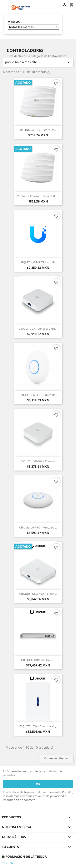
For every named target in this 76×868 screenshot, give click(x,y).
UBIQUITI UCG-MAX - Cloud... (38, 594)
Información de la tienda (24, 857)
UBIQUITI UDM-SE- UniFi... (38, 660)
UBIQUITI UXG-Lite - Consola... (38, 461)
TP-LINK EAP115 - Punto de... (38, 130)
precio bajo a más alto (38, 62)
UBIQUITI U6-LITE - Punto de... (38, 395)
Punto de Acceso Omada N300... (38, 196)
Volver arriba (56, 759)
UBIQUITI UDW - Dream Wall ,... (38, 726)
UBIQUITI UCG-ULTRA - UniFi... (38, 262)
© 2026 (8, 863)
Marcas (14, 22)
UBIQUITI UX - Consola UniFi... (38, 329)
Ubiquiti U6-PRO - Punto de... (38, 527)
